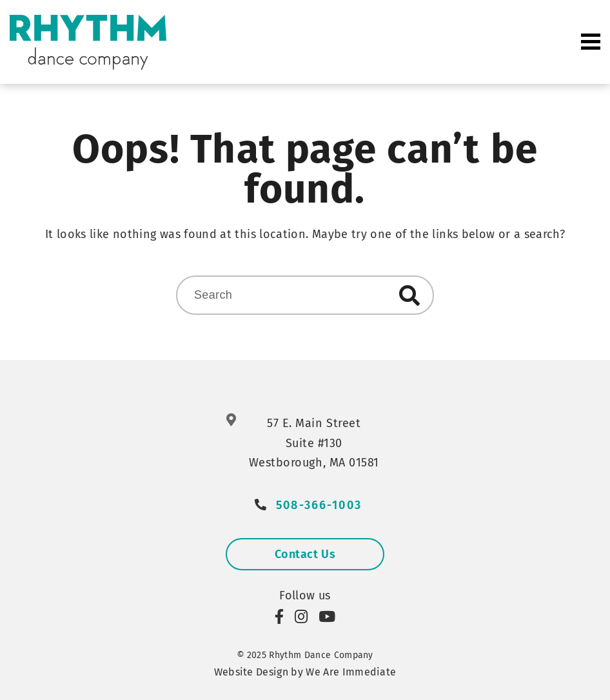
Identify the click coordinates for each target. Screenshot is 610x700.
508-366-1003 (319, 505)
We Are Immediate (351, 672)
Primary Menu (591, 42)
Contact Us (305, 554)
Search (409, 295)
